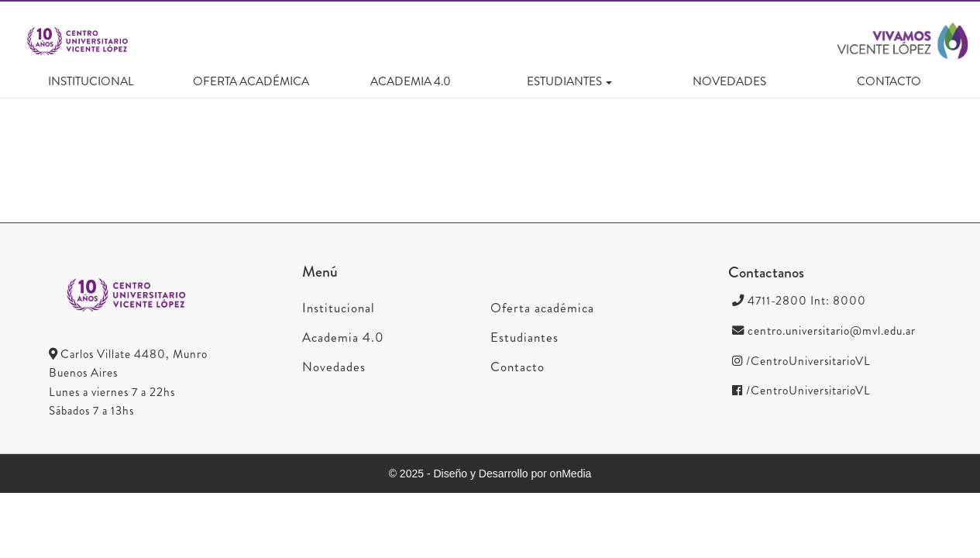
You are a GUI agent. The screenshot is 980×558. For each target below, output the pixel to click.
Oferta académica (251, 81)
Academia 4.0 (411, 81)
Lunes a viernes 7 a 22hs (112, 392)
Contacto (889, 81)
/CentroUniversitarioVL (801, 361)
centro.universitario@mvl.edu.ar (824, 331)
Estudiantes (524, 337)
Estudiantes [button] (569, 81)
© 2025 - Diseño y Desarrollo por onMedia (490, 474)
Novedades (729, 81)
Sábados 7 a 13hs (91, 411)
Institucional (91, 81)
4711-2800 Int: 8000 (799, 301)
